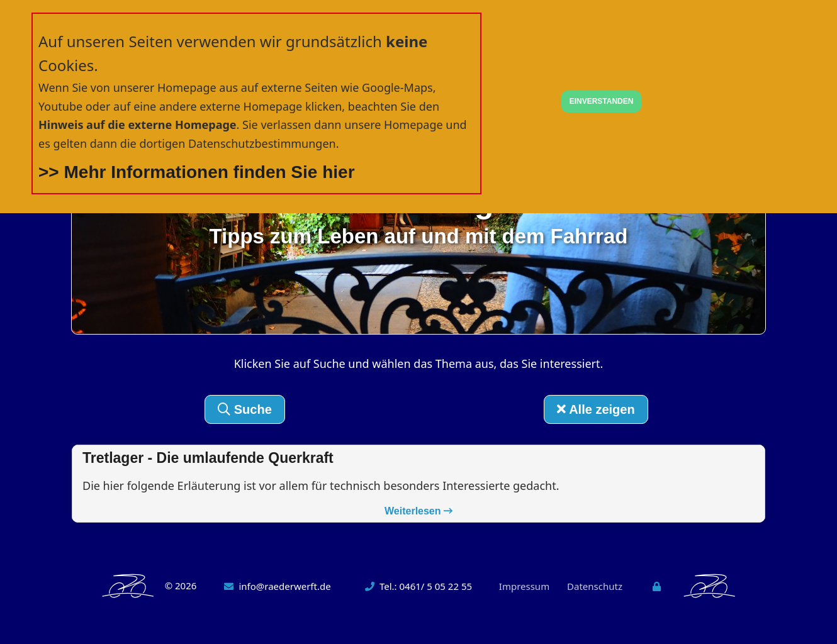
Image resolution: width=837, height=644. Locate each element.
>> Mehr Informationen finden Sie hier (197, 172)
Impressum (524, 586)
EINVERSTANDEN (602, 101)
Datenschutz (595, 586)
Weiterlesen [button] (418, 511)
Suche (245, 409)
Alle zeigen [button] (596, 409)
